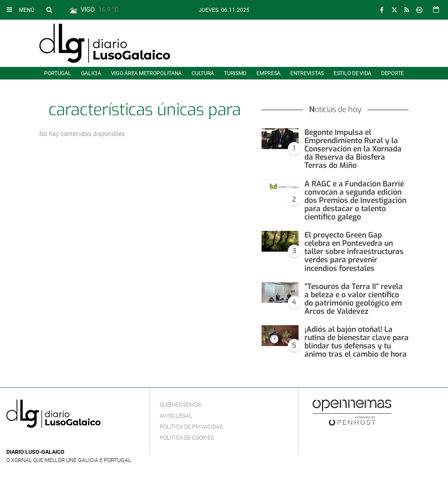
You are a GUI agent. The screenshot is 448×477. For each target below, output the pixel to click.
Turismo (235, 73)
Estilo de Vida (352, 73)
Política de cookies (187, 438)
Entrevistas (307, 73)
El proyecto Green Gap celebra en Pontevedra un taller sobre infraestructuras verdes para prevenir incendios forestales (354, 251)
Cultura (203, 73)
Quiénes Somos (180, 405)
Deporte (393, 73)
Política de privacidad (191, 427)
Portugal (58, 73)
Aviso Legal (176, 416)
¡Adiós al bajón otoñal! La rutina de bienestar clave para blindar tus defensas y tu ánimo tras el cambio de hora (357, 342)
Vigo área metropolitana (146, 73)
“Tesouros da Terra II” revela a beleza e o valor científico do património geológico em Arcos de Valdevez (354, 299)
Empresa (268, 73)
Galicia (91, 73)
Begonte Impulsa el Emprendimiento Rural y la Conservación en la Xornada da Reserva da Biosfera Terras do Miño (353, 149)
